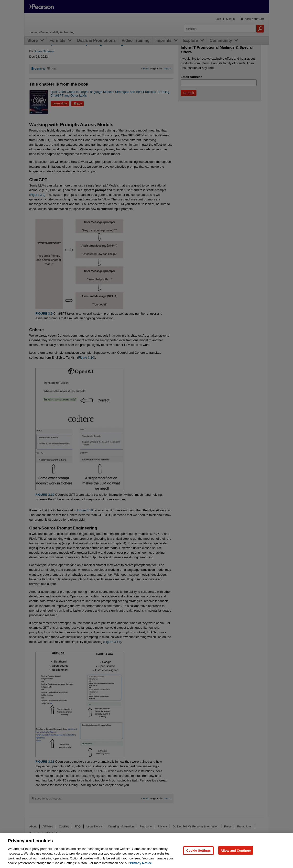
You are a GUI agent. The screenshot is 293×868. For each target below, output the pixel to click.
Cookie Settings (198, 850)
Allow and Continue (236, 850)
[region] (146, 851)
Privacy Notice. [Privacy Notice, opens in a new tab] (141, 863)
